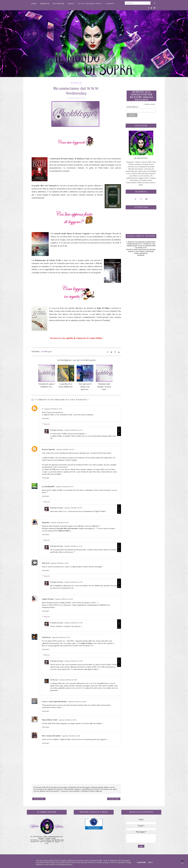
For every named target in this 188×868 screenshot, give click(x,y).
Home (34, 4)
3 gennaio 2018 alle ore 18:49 (77, 701)
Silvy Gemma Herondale (51, 735)
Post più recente (39, 798)
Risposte (47, 424)
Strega (71, 4)
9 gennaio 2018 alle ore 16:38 (71, 736)
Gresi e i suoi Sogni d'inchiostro (54, 701)
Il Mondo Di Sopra (57, 430)
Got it (150, 862)
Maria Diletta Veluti (50, 719)
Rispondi (46, 418)
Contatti (110, 4)
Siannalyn (46, 522)
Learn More (141, 862)
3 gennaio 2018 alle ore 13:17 (64, 486)
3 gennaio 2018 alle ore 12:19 (53, 409)
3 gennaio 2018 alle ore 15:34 (73, 507)
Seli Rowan (46, 637)
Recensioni (59, 4)
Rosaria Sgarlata (48, 449)
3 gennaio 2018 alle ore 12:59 (65, 449)
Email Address (133, 107)
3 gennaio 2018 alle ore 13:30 (60, 522)
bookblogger (76, 82)
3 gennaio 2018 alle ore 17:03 (61, 637)
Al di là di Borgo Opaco (90, 4)
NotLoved (46, 563)
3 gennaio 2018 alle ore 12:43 (73, 430)
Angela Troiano (48, 599)
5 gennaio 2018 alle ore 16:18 (68, 679)
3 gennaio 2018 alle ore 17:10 (73, 546)
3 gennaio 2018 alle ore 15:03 (64, 599)
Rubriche (45, 4)
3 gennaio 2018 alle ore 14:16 (59, 563)
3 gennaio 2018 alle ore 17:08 (73, 622)
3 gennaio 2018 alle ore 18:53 (67, 720)
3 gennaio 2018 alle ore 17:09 (73, 582)
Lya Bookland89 (48, 486)
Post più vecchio (114, 798)
